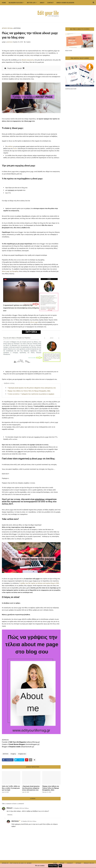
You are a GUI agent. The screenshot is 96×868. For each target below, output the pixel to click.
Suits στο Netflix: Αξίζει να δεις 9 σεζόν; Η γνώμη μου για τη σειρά (11, 788)
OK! (60, 866)
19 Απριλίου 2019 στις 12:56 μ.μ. (21, 808)
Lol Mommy (28, 863)
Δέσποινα (17, 28)
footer (15, 148)
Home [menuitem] (4, 3)
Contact (70, 863)
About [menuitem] (42, 3)
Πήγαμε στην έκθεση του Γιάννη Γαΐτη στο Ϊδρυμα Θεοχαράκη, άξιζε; (29, 391)
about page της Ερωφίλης (10, 271)
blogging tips (22, 754)
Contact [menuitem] (50, 3)
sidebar (11, 146)
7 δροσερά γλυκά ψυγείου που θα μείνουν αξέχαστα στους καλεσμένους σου (32, 388)
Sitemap (78, 863)
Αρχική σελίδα (7, 28)
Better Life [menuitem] (31, 3)
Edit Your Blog (15, 863)
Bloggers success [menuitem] (16, 3)
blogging (13, 754)
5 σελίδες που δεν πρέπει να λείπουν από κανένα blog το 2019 (39, 583)
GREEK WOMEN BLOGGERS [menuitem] (65, 3)
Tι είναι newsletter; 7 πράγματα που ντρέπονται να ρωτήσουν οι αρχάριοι (31, 394)
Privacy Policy (89, 863)
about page (34, 322)
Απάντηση (10, 815)
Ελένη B (10, 808)
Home (55, 863)
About (62, 863)
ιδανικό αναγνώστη (28, 60)
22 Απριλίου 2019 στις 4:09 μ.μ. (29, 821)
